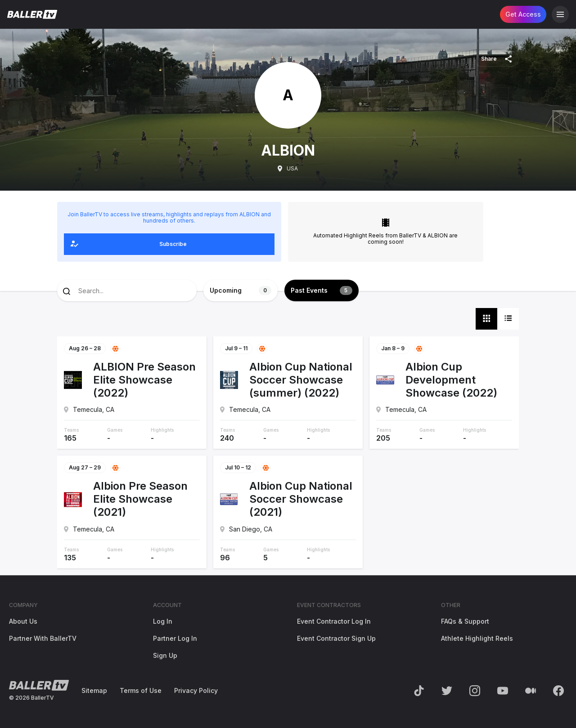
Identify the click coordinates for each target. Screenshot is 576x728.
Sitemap (94, 690)
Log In (163, 621)
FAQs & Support (465, 621)
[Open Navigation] (560, 14)
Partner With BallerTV (43, 638)
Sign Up (165, 655)
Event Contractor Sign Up (336, 638)
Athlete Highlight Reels (477, 638)
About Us (23, 621)
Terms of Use (141, 690)
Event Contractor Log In (334, 621)
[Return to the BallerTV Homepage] (32, 14)
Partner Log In (175, 638)
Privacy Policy (196, 690)
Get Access (523, 14)
